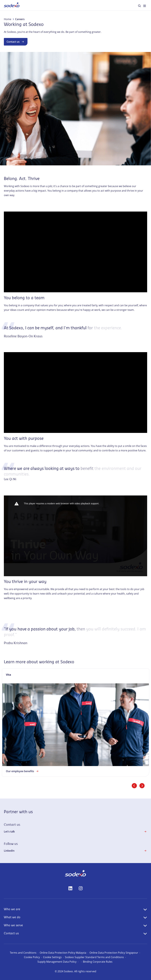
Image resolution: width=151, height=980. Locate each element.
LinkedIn (75, 851)
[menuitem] (12, 5)
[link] (76, 723)
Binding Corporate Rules (98, 962)
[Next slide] (142, 786)
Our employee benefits (23, 771)
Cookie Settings (52, 957)
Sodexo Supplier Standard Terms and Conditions (94, 957)
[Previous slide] (134, 786)
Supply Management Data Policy (57, 962)
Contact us (16, 42)
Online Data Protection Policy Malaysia (63, 953)
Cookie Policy (32, 957)
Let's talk (75, 832)
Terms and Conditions (23, 953)
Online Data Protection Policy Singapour (114, 953)
